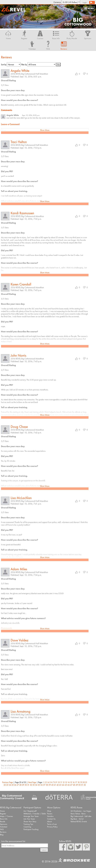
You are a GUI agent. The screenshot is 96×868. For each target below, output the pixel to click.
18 (78, 782)
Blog (2, 835)
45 (66, 785)
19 (81, 782)
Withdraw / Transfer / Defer (35, 814)
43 (60, 785)
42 (58, 785)
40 (52, 785)
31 (28, 785)
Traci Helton (19, 142)
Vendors (50, 816)
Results (3, 821)
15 (71, 782)
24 (10, 785)
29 (23, 785)
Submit (44, 850)
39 (50, 785)
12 (63, 782)
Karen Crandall (21, 284)
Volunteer (4, 827)
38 (47, 785)
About (49, 821)
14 (68, 782)
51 (82, 785)
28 (20, 785)
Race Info (4, 819)
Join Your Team (29, 819)
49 (77, 785)
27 (18, 785)
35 (39, 785)
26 (15, 785)
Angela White (20, 71)
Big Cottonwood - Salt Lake (81, 816)
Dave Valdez (19, 640)
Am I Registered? (30, 811)
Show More (45, 130)
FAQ (2, 829)
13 (66, 782)
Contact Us (51, 819)
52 (85, 785)
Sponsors (4, 824)
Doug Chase (19, 427)
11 (61, 782)
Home (2, 811)
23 (7, 785)
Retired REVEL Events (79, 821)
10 (59, 782)
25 (13, 785)
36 (41, 785)
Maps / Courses (6, 816)
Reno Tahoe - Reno (78, 814)
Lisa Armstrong (20, 711)
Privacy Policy (52, 827)
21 (86, 782)
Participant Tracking (31, 829)
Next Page (32, 782)
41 (55, 785)
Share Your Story (30, 821)
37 (44, 785)
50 (79, 785)
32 (31, 785)
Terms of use (52, 824)
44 (63, 785)
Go (58, 65)
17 (76, 782)
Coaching (27, 827)
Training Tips (28, 824)
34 (36, 785)
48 (74, 785)
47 (71, 785)
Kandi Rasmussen (22, 213)
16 (73, 782)
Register (3, 814)
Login (85, 2)
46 (68, 785)
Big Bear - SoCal (77, 819)
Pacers (50, 814)
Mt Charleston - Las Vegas (81, 811)
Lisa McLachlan (21, 498)
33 (34, 785)
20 (84, 782)
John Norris (18, 355)
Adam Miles (19, 569)
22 (5, 785)
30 (26, 785)
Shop (49, 811)
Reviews (3, 832)
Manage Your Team (31, 816)
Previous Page (7, 782)
